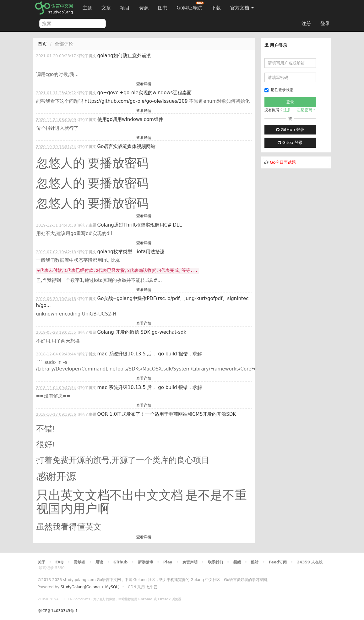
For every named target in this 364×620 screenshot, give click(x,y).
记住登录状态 (279, 90)
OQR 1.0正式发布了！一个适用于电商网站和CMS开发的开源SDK (167, 414)
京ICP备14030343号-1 (58, 611)
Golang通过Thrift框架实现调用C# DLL (140, 225)
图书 (163, 8)
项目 (125, 8)
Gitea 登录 (290, 143)
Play (168, 562)
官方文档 (242, 8)
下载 (216, 8)
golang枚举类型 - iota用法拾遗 (131, 252)
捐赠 (237, 562)
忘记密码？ (307, 110)
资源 (144, 8)
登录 (325, 24)
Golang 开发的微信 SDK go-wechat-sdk (142, 332)
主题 (87, 8)
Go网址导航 (190, 6)
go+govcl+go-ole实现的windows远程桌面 (145, 93)
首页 (42, 44)
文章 (106, 8)
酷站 (255, 562)
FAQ (59, 562)
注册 (306, 24)
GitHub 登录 (290, 130)
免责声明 (190, 562)
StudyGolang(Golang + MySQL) (90, 587)
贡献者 (79, 562)
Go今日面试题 (283, 162)
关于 (41, 562)
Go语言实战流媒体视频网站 (127, 146)
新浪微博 (145, 562)
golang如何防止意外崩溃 (124, 56)
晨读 (99, 562)
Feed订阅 (278, 562)
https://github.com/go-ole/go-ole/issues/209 (136, 101)
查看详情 (144, 84)
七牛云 (152, 587)
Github (120, 562)
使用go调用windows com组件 (130, 119)
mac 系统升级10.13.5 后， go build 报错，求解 (150, 354)
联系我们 (215, 562)
